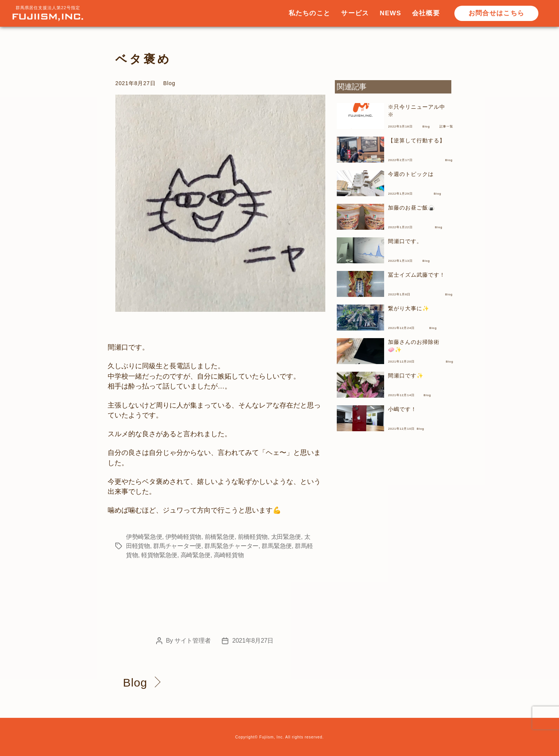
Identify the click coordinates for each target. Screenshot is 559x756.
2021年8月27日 (253, 641)
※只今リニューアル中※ (416, 111)
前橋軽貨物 (253, 537)
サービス (355, 13)
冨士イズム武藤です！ (416, 275)
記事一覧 (446, 127)
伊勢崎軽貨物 (183, 537)
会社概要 (426, 13)
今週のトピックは (411, 174)
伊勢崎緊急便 (144, 537)
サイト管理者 (192, 641)
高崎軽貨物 (229, 555)
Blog (170, 83)
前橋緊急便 (220, 537)
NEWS (391, 13)
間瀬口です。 (405, 241)
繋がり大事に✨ (408, 308)
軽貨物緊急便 (159, 555)
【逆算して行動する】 (416, 140)
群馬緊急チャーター (231, 546)
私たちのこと (310, 13)
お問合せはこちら (496, 13)
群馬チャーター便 (177, 546)
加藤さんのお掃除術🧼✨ (414, 346)
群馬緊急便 (277, 546)
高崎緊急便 (196, 555)
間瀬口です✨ (406, 376)
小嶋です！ (402, 409)
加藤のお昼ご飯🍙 (411, 208)
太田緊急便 (286, 537)
